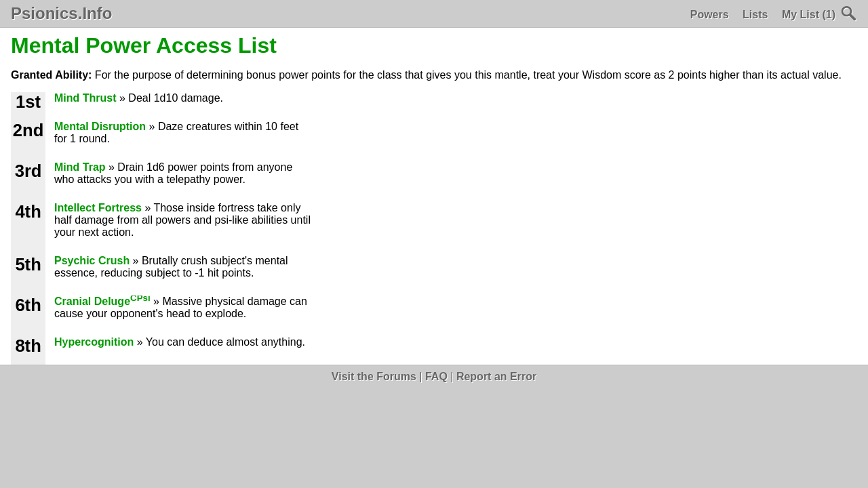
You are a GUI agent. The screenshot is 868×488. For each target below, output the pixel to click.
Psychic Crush (92, 261)
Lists (755, 15)
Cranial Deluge (102, 301)
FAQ (436, 377)
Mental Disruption (100, 126)
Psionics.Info (61, 14)
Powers (710, 15)
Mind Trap (80, 167)
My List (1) (809, 15)
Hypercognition (94, 342)
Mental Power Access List (144, 45)
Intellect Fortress (98, 208)
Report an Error (496, 377)
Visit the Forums (374, 377)
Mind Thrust (85, 98)
